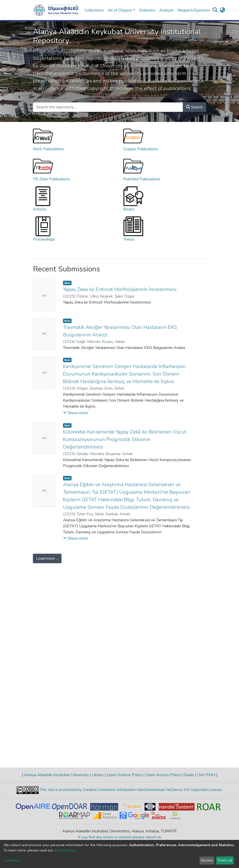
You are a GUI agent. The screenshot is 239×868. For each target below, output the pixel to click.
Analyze (166, 10)
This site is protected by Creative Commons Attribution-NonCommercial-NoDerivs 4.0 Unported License (130, 790)
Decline (207, 860)
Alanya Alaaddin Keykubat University (56, 775)
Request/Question (194, 10)
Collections (94, 10)
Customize (12, 860)
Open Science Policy (125, 775)
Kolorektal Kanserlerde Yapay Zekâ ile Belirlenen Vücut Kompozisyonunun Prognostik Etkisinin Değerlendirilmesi (125, 439)
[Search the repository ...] (108, 107)
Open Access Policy (163, 775)
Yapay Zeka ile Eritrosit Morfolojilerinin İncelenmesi (120, 289)
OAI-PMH (206, 775)
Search (194, 107)
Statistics (147, 10)
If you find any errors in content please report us (120, 837)
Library (98, 775)
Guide (189, 775)
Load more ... (47, 558)
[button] (222, 10)
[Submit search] (215, 10)
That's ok (225, 860)
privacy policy (65, 850)
